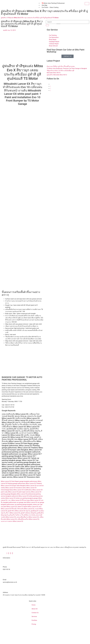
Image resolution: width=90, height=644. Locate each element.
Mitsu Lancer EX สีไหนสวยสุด (21, 500)
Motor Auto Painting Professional (53, 3)
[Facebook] (7, 553)
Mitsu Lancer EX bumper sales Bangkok (13, 486)
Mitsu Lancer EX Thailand (34, 483)
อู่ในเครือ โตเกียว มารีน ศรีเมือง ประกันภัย (22, 515)
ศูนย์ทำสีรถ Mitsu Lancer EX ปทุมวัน (19, 511)
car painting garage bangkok (23, 504)
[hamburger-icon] (87, 4)
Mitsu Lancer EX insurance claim (16, 488)
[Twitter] (51, 86)
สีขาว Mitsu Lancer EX (13, 513)
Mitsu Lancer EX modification (23, 490)
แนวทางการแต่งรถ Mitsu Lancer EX (12, 521)
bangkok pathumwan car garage (13, 502)
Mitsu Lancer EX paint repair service (19, 492)
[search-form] (67, 22)
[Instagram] (51, 88)
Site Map (45, 5)
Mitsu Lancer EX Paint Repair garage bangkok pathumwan (19, 481)
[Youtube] (51, 91)
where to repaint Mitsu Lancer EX (28, 507)
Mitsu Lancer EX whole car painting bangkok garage (22, 498)
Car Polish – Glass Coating (50, 7)
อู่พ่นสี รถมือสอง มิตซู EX (28, 513)
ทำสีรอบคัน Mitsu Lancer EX (25, 509)
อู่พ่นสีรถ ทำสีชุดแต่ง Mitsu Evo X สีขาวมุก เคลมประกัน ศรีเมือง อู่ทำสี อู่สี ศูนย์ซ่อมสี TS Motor (30, 18)
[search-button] (47, 25)
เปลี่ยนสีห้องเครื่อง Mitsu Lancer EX (28, 519)
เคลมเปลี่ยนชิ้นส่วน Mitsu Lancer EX (28, 517)
